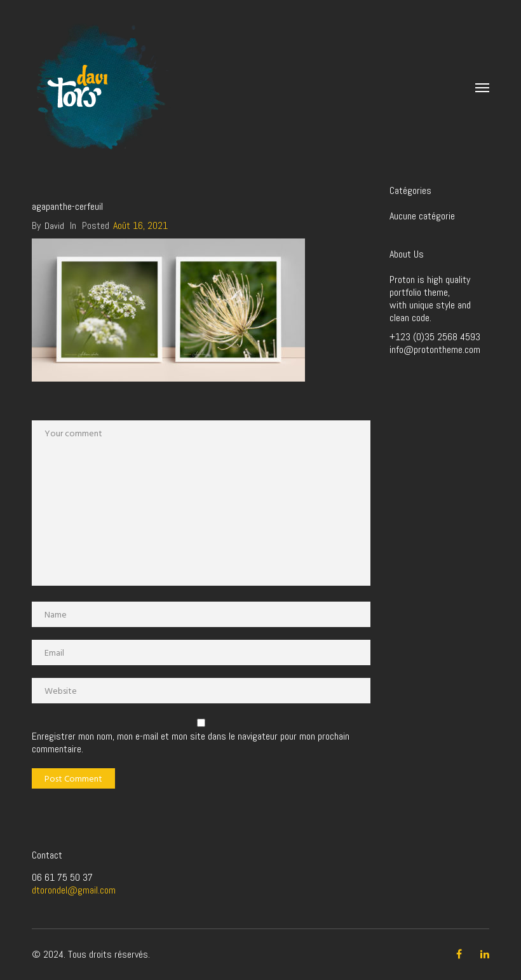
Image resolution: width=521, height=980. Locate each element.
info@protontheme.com (435, 349)
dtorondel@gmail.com (74, 890)
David (54, 226)
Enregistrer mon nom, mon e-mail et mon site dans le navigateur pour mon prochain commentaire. (191, 743)
